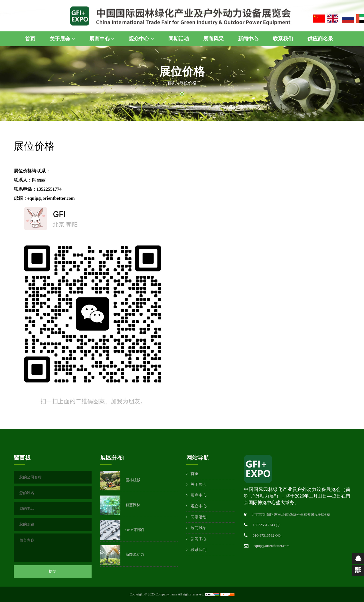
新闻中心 (248, 39)
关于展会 (62, 39)
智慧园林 (133, 505)
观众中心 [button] (141, 39)
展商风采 (213, 39)
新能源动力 (135, 554)
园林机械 (133, 480)
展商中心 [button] (102, 39)
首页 (30, 39)
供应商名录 (320, 39)
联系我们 (283, 39)
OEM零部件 (135, 530)
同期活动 (179, 39)
